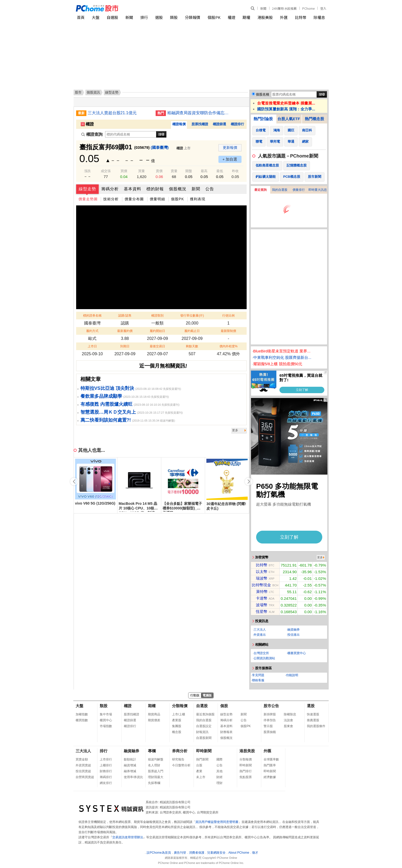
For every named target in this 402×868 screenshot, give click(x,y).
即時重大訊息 (318, 190)
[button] (249, 482)
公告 (210, 189)
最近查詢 (260, 190)
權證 (232, 17)
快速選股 (313, 714)
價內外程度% (229, 346)
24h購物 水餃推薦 (284, 8)
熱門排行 (246, 771)
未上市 (201, 777)
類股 (174, 17)
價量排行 (299, 190)
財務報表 (226, 732)
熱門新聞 (202, 759)
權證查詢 (92, 134)
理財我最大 (156, 777)
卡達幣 (262, 598)
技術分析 (111, 199)
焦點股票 (246, 777)
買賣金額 (82, 759)
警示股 (268, 726)
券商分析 (180, 751)
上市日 (92, 346)
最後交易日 (157, 346)
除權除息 (290, 714)
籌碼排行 (106, 777)
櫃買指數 (82, 720)
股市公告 (271, 706)
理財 (219, 783)
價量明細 (157, 199)
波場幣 (262, 605)
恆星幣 (262, 611)
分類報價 (193, 17)
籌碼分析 (110, 189)
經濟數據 (270, 777)
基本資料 (133, 189)
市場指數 (106, 726)
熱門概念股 (314, 119)
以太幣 (262, 572)
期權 (246, 17)
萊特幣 (262, 592)
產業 (199, 771)
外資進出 (260, 635)
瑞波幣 (262, 578)
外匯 (284, 17)
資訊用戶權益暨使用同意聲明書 (217, 822)
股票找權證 (200, 124)
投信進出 (294, 635)
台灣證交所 (261, 653)
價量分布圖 (134, 199)
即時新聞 (204, 751)
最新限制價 (228, 331)
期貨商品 (154, 714)
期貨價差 (154, 720)
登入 (323, 8)
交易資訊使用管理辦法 (128, 837)
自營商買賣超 (85, 777)
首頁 (81, 17)
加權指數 (82, 714)
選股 (159, 17)
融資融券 (294, 630)
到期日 (125, 346)
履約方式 (92, 331)
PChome (308, 8)
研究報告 (178, 759)
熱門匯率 (270, 765)
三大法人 (260, 630)
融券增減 (130, 771)
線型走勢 (87, 189)
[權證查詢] (131, 134)
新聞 (263, 8)
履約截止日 (192, 331)
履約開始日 (157, 331)
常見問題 (258, 675)
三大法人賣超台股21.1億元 (112, 113)
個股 (224, 706)
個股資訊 (93, 92)
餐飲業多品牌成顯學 (101, 396)
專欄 (152, 751)
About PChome (239, 853)
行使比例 (228, 316)
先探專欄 (154, 783)
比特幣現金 (261, 585)
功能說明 (292, 675)
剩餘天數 (192, 346)
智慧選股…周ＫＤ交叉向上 (108, 412)
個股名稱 (263, 94)
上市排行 (106, 759)
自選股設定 (204, 726)
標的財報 (155, 189)
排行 (144, 17)
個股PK (214, 17)
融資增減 (130, 765)
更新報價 (230, 148)
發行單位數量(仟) (192, 316)
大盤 (96, 17)
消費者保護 (197, 853)
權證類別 (157, 316)
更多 (235, 430)
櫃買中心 (106, 720)
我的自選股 (280, 190)
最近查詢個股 (205, 714)
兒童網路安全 (216, 853)
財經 (219, 777)
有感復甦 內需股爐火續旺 (107, 404)
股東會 (288, 726)
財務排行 (106, 771)
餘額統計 (130, 759)
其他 (219, 771)
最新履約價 (125, 331)
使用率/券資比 (133, 777)
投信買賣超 (83, 771)
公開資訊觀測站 (264, 658)
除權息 (319, 17)
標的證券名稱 (92, 316)
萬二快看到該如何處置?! (106, 420)
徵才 (255, 853)
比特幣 (301, 17)
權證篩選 (219, 124)
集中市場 (106, 714)
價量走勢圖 (88, 199)
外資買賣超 (83, 765)
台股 (199, 765)
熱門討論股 (263, 119)
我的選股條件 (316, 726)
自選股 (112, 17)
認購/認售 (125, 316)
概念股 (177, 732)
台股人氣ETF (289, 119)
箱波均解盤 (156, 759)
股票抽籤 (270, 732)
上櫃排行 (106, 765)
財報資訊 (202, 732)
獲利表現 (198, 199)
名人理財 (154, 765)
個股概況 (178, 189)
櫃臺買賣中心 (297, 653)
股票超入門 (156, 771)
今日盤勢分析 (181, 765)
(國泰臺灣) (160, 147)
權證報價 (179, 124)
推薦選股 (313, 720)
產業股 (177, 720)
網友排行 (106, 783)
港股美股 (265, 17)
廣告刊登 (180, 853)
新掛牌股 (270, 714)
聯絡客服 (258, 680)
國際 (219, 759)
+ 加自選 (230, 159)
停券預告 (270, 720)
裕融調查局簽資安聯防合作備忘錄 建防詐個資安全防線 (199, 113)
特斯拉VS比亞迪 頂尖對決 (107, 388)
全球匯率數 (271, 759)
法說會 (288, 720)
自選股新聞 (204, 738)
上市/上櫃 (179, 714)
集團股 (177, 726)
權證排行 (237, 124)
